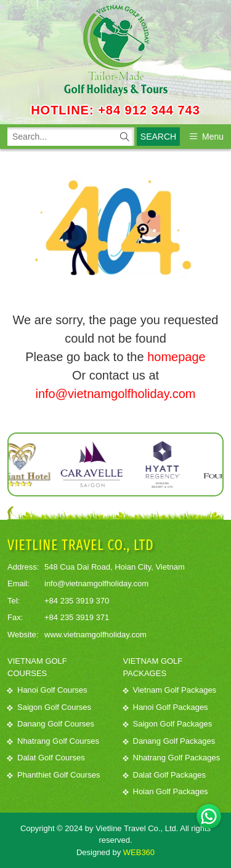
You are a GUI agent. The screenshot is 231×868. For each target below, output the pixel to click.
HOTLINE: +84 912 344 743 (115, 110)
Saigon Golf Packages (168, 724)
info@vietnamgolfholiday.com (115, 394)
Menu (207, 137)
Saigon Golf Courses (49, 707)
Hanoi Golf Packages (166, 707)
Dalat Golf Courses (46, 758)
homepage (176, 357)
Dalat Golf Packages (165, 775)
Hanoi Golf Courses (47, 690)
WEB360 (139, 852)
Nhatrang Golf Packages (172, 758)
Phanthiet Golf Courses (54, 775)
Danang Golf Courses (51, 724)
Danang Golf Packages (169, 741)
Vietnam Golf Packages (170, 690)
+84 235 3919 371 (77, 617)
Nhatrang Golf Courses (53, 741)
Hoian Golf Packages (166, 791)
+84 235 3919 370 (77, 601)
